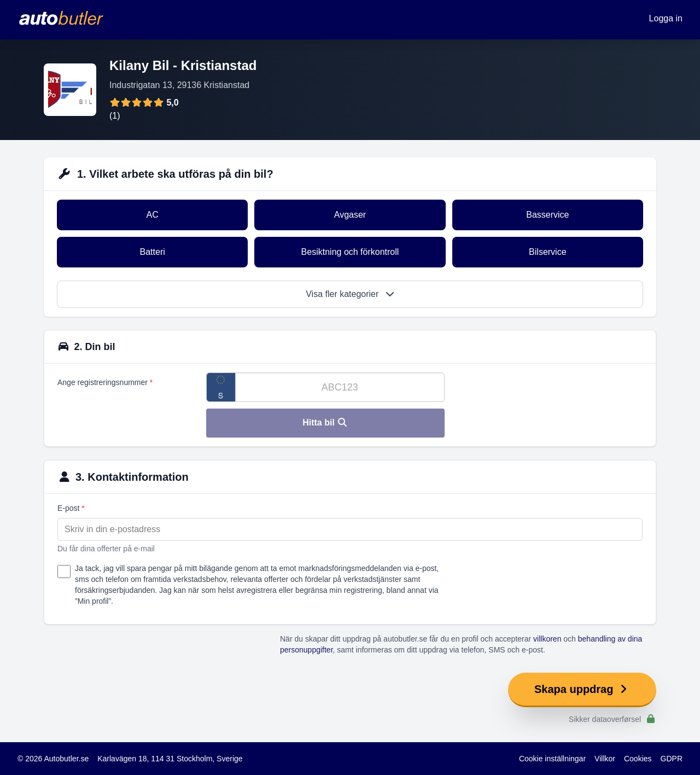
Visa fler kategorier (350, 294)
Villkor (605, 759)
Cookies (638, 759)
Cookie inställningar (552, 759)
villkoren (547, 639)
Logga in (666, 18)
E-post (71, 508)
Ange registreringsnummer (105, 382)
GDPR (672, 759)
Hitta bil (325, 423)
